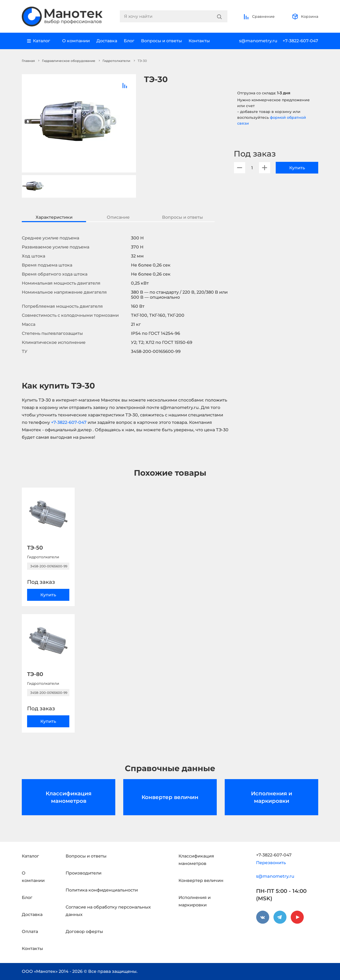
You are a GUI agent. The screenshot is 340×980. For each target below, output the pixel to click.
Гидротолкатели (116, 61)
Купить (297, 168)
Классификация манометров (69, 797)
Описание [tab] (118, 217)
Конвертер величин (170, 797)
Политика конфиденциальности (102, 890)
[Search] (219, 16)
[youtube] (297, 917)
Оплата (30, 932)
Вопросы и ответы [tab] (182, 217)
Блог (129, 41)
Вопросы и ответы (161, 41)
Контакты (199, 41)
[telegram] (280, 917)
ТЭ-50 (35, 548)
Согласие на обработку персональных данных (108, 911)
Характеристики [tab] (54, 217)
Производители (84, 873)
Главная (28, 61)
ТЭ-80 (35, 674)
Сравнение (259, 16)
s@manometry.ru (258, 41)
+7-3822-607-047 (300, 41)
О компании (76, 41)
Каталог (30, 856)
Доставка (107, 41)
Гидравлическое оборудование (69, 61)
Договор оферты (84, 932)
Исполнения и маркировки (272, 797)
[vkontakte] (263, 917)
